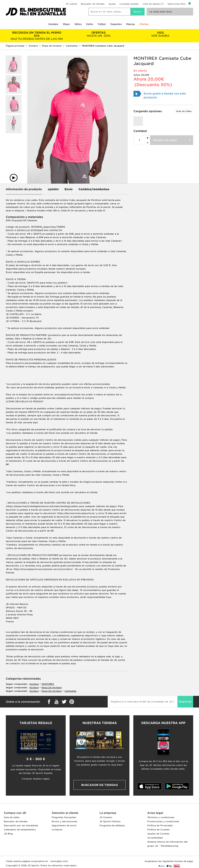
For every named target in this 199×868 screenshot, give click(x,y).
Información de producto (24, 189)
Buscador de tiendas (93, 4)
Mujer (66, 24)
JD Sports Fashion (110, 821)
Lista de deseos (152, 4)
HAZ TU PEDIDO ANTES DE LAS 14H (37, 36)
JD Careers (106, 817)
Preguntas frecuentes (64, 817)
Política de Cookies (158, 830)
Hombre (53, 24)
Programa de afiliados (112, 826)
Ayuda (112, 4)
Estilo (90, 24)
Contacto (57, 830)
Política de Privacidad (160, 826)
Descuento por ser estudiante (21, 826)
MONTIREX (48, 684)
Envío (69, 189)
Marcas (130, 24)
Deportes (116, 24)
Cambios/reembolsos (94, 189)
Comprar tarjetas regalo (36, 779)
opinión (53, 189)
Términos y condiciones (161, 817)
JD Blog (8, 834)
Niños (78, 24)
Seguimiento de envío (64, 826)
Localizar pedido (129, 4)
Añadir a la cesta (165, 140)
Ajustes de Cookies (158, 834)
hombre (34, 684)
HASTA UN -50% (99, 34)
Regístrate (185, 702)
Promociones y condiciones (163, 821)
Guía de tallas (184, 111)
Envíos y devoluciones (65, 821)
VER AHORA (160, 34)
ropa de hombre (52, 688)
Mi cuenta (71, 4)
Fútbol (102, 24)
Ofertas (144, 24)
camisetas (70, 691)
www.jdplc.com (59, 861)
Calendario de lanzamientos (20, 830)
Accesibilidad (155, 838)
